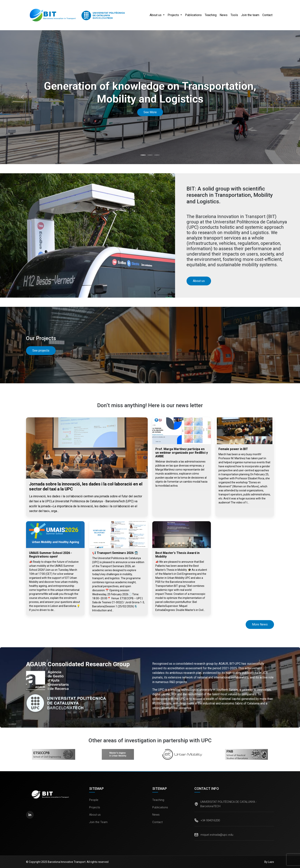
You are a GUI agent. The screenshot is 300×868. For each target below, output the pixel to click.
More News (260, 624)
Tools (234, 15)
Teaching (211, 15)
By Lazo (269, 862)
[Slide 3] (157, 155)
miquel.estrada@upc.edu (217, 835)
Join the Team (98, 822)
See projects (41, 351)
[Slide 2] (150, 155)
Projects (95, 807)
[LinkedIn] (30, 815)
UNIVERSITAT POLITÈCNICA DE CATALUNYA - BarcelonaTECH (228, 804)
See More (150, 112)
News (224, 15)
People (94, 800)
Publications (193, 15)
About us (95, 815)
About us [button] (156, 15)
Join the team (250, 15)
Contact (267, 15)
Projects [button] (174, 15)
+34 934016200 (210, 820)
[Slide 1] (143, 155)
